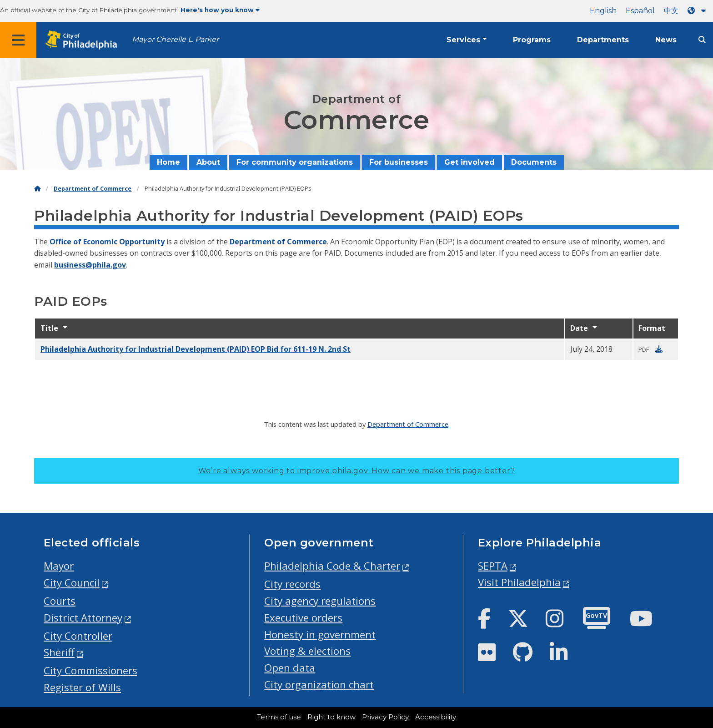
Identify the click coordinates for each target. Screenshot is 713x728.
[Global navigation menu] (18, 40)
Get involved (469, 162)
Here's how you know (220, 10)
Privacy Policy (385, 717)
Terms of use (279, 717)
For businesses (399, 162)
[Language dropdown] (698, 11)
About (208, 162)
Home (168, 162)
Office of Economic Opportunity (106, 242)
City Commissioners (90, 670)
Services (463, 40)
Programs (532, 40)
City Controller (78, 636)
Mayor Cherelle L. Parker (175, 39)
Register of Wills (82, 687)
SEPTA (493, 566)
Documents (534, 162)
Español (640, 11)
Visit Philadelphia (519, 582)
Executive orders (303, 618)
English (603, 11)
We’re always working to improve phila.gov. (357, 471)
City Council (72, 583)
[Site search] (702, 40)
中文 (671, 11)
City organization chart (319, 685)
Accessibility (436, 717)
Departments (603, 40)
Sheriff (59, 652)
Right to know (331, 717)
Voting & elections (307, 651)
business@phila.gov (90, 265)
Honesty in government (320, 634)
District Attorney (83, 618)
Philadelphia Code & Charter (332, 566)
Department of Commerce (93, 189)
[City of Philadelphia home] (84, 40)
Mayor (59, 566)
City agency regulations (320, 601)
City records (292, 584)
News (666, 40)
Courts (60, 601)
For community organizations (295, 162)
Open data (290, 668)
